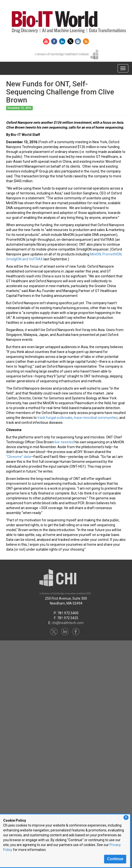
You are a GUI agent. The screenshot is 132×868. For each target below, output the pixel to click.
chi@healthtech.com (68, 623)
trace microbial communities (96, 418)
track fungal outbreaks (55, 418)
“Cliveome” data (18, 457)
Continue (115, 859)
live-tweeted (64, 442)
